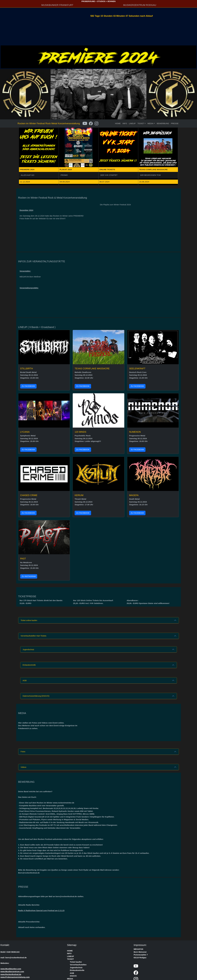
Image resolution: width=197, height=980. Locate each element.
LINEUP (132, 123)
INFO (125, 123)
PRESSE (175, 123)
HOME (118, 123)
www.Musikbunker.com (11, 969)
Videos (23, 767)
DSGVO (73, 976)
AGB (25, 680)
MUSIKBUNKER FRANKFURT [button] (57, 5)
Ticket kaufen (76, 962)
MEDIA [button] (150, 123)
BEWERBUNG (163, 123)
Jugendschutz (28, 649)
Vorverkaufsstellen (78, 965)
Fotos (23, 752)
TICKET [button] (141, 123)
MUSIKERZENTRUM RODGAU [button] (140, 5)
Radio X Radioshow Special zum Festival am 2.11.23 (41, 910)
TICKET (70, 959)
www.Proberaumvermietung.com (15, 977)
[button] (21, 152)
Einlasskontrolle (29, 665)
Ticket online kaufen (29, 620)
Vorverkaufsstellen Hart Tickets (33, 636)
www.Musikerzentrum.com (12, 971)
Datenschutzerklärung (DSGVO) (36, 696)
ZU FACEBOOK (28, 386)
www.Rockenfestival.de (11, 974)
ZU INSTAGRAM (29, 576)
